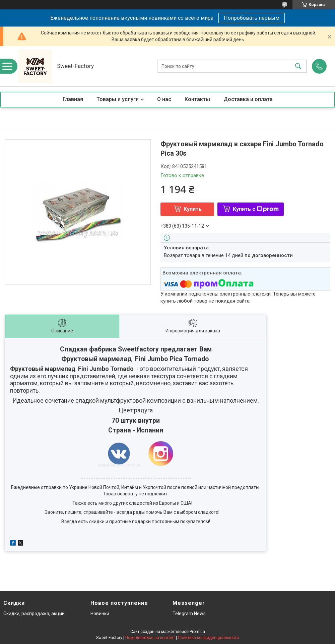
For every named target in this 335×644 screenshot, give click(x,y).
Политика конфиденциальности (208, 638)
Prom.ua (197, 632)
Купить (193, 209)
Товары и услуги (118, 99)
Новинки (100, 614)
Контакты (197, 99)
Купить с (256, 209)
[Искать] (298, 66)
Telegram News (189, 614)
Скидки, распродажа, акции (34, 614)
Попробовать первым (252, 18)
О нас (164, 99)
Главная (73, 99)
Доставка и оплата (248, 99)
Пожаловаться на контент (150, 638)
